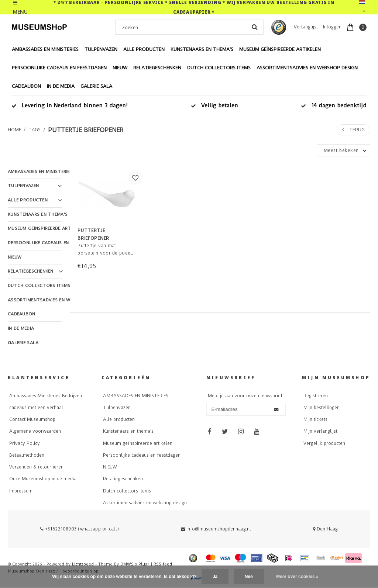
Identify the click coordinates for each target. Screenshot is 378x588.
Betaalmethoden (27, 455)
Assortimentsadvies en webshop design (307, 68)
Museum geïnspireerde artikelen (280, 49)
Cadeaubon (26, 86)
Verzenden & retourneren (36, 467)
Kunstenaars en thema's (202, 49)
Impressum (21, 491)
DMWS (127, 564)
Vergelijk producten (324, 443)
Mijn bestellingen (322, 408)
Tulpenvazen (101, 49)
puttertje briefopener (86, 130)
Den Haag (325, 529)
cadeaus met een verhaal (36, 408)
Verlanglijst (306, 27)
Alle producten (144, 49)
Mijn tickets (315, 419)
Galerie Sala (96, 86)
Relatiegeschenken (157, 68)
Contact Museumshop (32, 419)
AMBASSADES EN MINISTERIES (45, 49)
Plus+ (144, 564)
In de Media (61, 86)
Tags (35, 130)
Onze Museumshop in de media (43, 479)
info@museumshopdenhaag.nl (216, 529)
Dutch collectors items (219, 68)
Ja (215, 577)
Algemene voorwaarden (35, 431)
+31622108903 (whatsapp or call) (80, 529)
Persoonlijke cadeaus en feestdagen (59, 68)
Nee (249, 577)
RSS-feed (163, 564)
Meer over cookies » (297, 577)
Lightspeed (83, 564)
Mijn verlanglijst (320, 431)
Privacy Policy (25, 443)
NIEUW (120, 68)
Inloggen (332, 27)
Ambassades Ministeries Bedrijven (46, 396)
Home (14, 130)
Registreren (316, 396)
